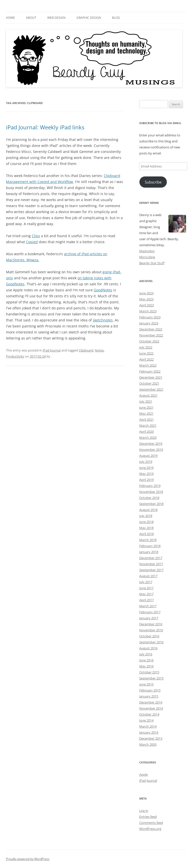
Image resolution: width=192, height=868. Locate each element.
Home (10, 18)
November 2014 (151, 708)
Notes (99, 350)
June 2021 (146, 407)
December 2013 (151, 738)
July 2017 (146, 582)
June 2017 (146, 588)
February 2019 (150, 486)
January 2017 (149, 618)
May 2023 (146, 299)
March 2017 (148, 606)
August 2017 (148, 576)
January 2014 (149, 732)
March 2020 (148, 438)
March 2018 (148, 540)
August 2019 (148, 456)
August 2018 (148, 510)
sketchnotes (103, 320)
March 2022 (148, 365)
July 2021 (146, 401)
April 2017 (146, 600)
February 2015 (150, 690)
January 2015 (149, 696)
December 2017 (151, 558)
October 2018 (149, 498)
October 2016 (149, 636)
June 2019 (146, 468)
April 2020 (146, 431)
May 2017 (146, 594)
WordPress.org (150, 829)
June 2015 (146, 684)
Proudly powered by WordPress (28, 859)
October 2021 (149, 383)
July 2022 (146, 347)
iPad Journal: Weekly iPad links (45, 127)
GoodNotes (103, 290)
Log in (144, 811)
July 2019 (146, 462)
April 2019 (146, 480)
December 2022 (151, 329)
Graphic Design (89, 18)
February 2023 (150, 317)
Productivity (15, 356)
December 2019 (151, 444)
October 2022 (149, 341)
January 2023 (149, 323)
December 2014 (151, 702)
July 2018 (146, 516)
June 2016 (146, 660)
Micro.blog (147, 257)
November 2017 (151, 564)
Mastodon (147, 251)
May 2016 (146, 666)
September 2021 (151, 389)
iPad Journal (52, 350)
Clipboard (86, 350)
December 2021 (151, 377)
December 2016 (151, 624)
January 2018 (149, 552)
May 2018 (146, 528)
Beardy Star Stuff (152, 263)
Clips (36, 236)
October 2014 (149, 714)
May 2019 (146, 474)
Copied (32, 242)
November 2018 (151, 492)
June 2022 (146, 353)
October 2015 (149, 672)
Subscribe (153, 182)
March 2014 (148, 726)
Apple (143, 774)
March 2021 (148, 425)
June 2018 (146, 522)
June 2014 (146, 720)
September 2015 (151, 678)
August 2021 (148, 395)
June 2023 (146, 293)
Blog (116, 18)
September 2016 (151, 642)
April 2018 (146, 534)
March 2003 (148, 744)
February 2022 (150, 371)
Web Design (56, 18)
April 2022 (146, 359)
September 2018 (151, 504)
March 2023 (148, 311)
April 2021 (146, 419)
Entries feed (148, 817)
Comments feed (151, 823)
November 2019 (151, 450)
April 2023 (146, 305)
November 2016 (151, 630)
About (31, 18)
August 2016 (148, 648)
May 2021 (146, 413)
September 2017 (151, 570)
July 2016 (146, 654)
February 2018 (150, 546)
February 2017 (150, 612)
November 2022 (151, 335)
